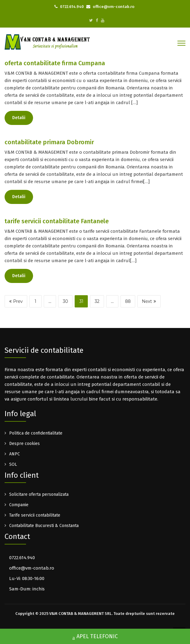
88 (128, 301)
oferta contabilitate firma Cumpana (55, 63)
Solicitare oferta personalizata (39, 494)
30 (65, 301)
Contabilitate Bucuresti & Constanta (44, 526)
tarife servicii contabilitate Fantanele (57, 221)
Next (149, 301)
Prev (16, 301)
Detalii (19, 118)
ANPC (15, 454)
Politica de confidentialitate (36, 433)
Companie (19, 505)
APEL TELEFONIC (95, 637)
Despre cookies (24, 444)
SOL (13, 464)
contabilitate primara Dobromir (49, 142)
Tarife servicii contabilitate (35, 515)
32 (97, 301)
